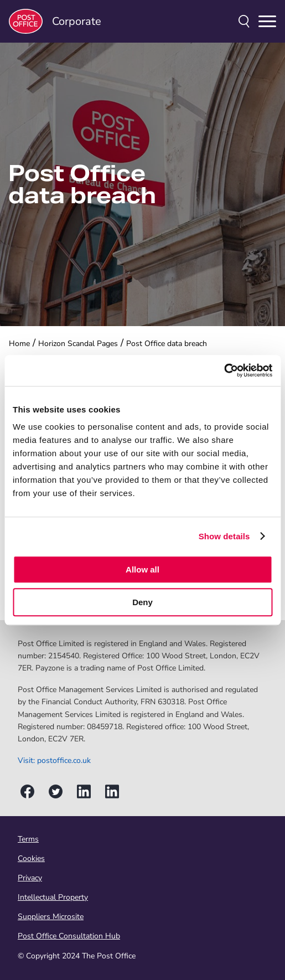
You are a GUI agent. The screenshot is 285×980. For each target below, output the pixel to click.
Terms (28, 839)
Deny (142, 602)
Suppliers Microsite (51, 917)
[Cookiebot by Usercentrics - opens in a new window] (224, 370)
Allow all (142, 569)
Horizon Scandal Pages (78, 344)
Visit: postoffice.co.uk (54, 760)
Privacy (30, 878)
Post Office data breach (167, 344)
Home (19, 344)
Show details (224, 536)
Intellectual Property (53, 897)
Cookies (31, 858)
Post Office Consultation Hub (69, 936)
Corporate (55, 21)
